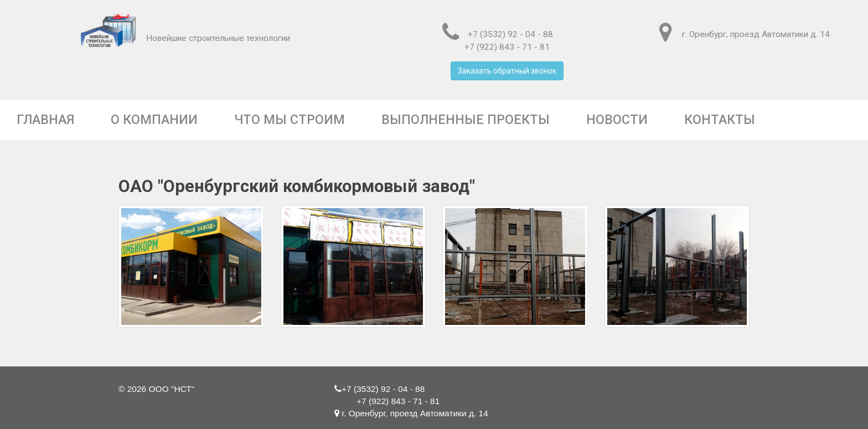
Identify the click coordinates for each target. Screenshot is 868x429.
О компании (154, 120)
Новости (617, 120)
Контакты (720, 120)
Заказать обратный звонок (507, 71)
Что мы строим (290, 120)
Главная (45, 120)
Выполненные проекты (466, 120)
